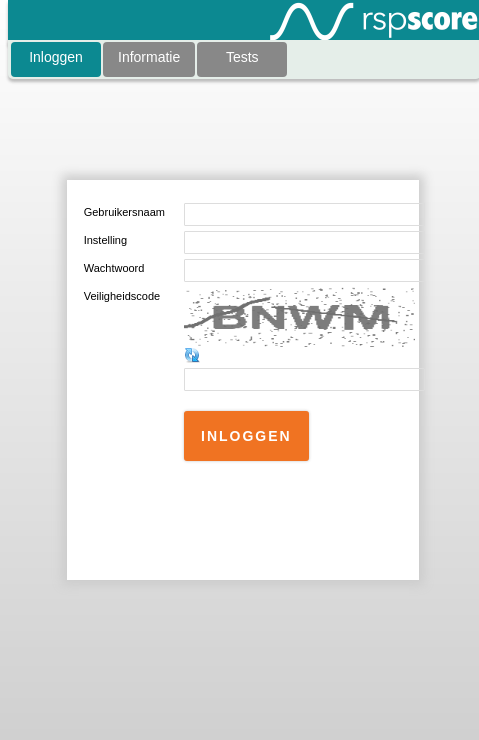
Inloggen (56, 57)
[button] (246, 436)
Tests (242, 57)
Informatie (149, 57)
